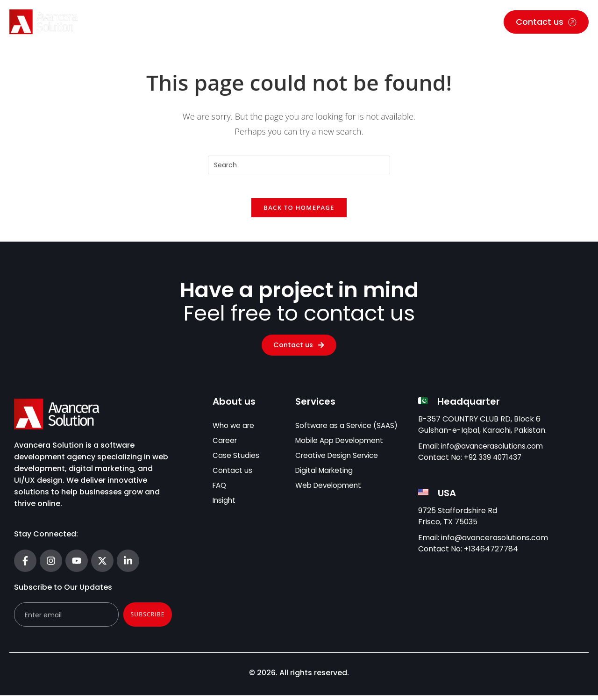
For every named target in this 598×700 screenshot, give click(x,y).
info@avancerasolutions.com (495, 451)
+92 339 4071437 (494, 462)
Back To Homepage (299, 212)
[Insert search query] (299, 165)
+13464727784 (491, 554)
